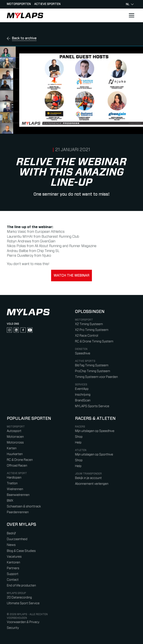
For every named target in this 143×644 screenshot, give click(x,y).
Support (13, 574)
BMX (10, 501)
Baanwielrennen (18, 495)
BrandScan (83, 400)
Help (78, 443)
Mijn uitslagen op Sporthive (94, 455)
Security (13, 628)
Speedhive (83, 353)
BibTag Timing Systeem (92, 365)
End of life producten (21, 586)
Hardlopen (14, 478)
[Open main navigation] (131, 15)
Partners (13, 568)
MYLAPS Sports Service (92, 406)
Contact (13, 580)
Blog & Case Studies (21, 551)
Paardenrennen (18, 512)
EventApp (82, 389)
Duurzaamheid (17, 539)
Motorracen (15, 437)
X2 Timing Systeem (89, 324)
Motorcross (15, 443)
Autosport (14, 431)
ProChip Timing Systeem (93, 371)
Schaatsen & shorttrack (24, 506)
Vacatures (14, 557)
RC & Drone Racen (20, 460)
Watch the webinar (71, 276)
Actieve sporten (47, 4)
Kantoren (13, 562)
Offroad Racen (17, 466)
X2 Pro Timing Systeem (92, 330)
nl (130, 4)
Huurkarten (15, 454)
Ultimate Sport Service (23, 603)
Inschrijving (83, 395)
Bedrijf (11, 533)
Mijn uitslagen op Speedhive (95, 431)
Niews (11, 545)
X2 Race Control (87, 336)
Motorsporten (19, 4)
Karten (12, 448)
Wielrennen (15, 489)
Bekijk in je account (88, 478)
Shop (79, 437)
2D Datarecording (19, 598)
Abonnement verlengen (92, 484)
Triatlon (12, 483)
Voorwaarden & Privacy (23, 622)
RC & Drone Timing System (94, 341)
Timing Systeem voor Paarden (96, 377)
